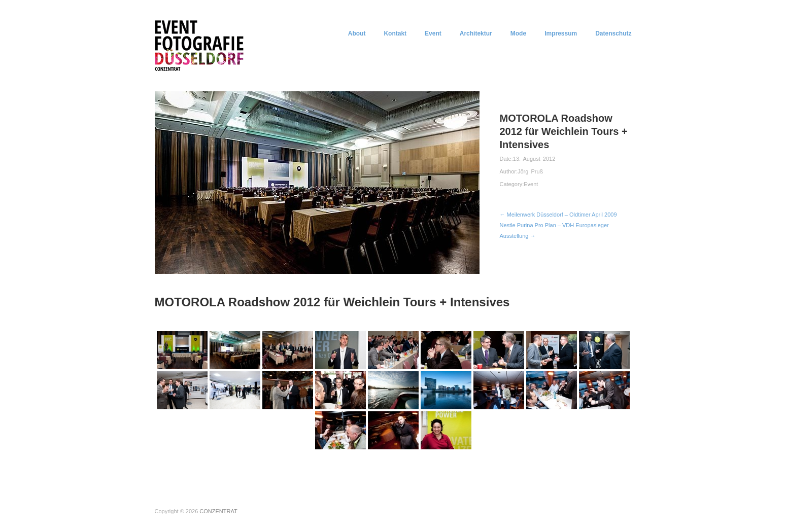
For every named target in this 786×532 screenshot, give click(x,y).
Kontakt (395, 33)
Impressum (561, 33)
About (357, 33)
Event (433, 33)
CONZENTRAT (218, 511)
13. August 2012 (534, 159)
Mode (518, 33)
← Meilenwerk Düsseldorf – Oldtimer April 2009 (558, 215)
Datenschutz (613, 33)
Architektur (476, 33)
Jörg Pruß (530, 171)
